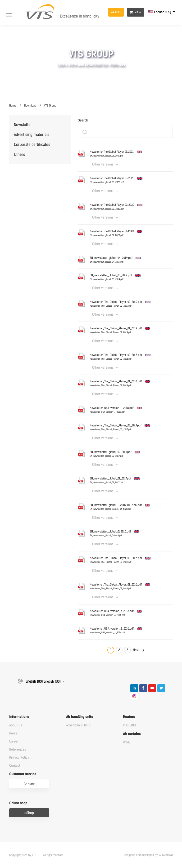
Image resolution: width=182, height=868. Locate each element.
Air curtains (132, 734)
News (13, 733)
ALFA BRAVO (166, 855)
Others (20, 154)
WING (127, 742)
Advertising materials (32, 135)
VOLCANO (130, 725)
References (18, 749)
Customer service (23, 774)
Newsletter (23, 125)
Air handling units (80, 717)
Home (13, 106)
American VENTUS (79, 725)
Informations (19, 717)
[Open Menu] (11, 12)
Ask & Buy (116, 12)
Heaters (129, 717)
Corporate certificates (32, 145)
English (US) (160, 12)
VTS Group (50, 106)
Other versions (103, 164)
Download (30, 106)
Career (14, 741)
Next (136, 650)
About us (16, 725)
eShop (136, 12)
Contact (15, 766)
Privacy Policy (19, 758)
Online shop (18, 803)
